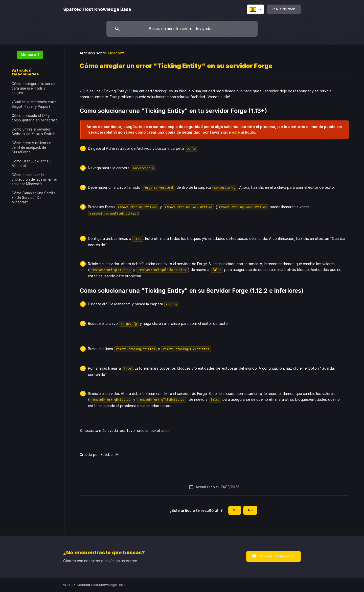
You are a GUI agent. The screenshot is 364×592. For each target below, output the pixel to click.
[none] (97, 9)
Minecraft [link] (116, 53)
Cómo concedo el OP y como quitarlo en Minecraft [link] (34, 118)
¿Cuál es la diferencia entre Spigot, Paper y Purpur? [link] (34, 104)
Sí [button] (235, 510)
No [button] (250, 510)
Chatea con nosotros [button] (277, 556)
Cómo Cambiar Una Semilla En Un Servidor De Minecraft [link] (34, 198)
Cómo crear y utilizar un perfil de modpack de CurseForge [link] (31, 147)
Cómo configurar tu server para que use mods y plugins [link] (34, 88)
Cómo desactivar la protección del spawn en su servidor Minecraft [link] (34, 179)
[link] (27, 54)
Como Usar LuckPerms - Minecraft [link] (31, 163)
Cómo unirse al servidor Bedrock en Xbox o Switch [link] (33, 132)
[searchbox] (182, 29)
